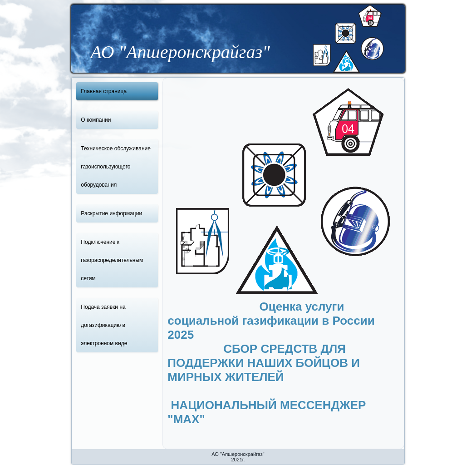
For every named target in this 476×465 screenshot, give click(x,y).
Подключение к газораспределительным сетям (112, 260)
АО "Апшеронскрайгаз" (180, 52)
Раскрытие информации (111, 213)
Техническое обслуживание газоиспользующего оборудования (116, 167)
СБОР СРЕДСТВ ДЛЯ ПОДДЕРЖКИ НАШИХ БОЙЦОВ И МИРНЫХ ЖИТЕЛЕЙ (264, 377)
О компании (96, 120)
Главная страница (104, 91)
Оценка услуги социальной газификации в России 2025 (271, 321)
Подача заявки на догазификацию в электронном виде (104, 325)
